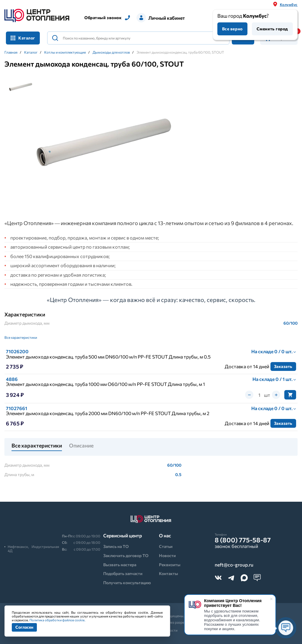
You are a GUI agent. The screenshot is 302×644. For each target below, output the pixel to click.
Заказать (283, 366)
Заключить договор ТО (126, 555)
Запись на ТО (116, 546)
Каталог (23, 38)
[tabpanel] (104, 143)
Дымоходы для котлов (111, 52)
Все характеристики (21, 337)
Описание (81, 446)
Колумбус (289, 4)
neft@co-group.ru (234, 565)
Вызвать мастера (120, 565)
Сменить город (272, 29)
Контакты (169, 573)
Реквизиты (170, 565)
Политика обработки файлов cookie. (58, 620)
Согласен (24, 627)
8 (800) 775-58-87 (243, 540)
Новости (167, 555)
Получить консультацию (127, 583)
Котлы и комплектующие (65, 52)
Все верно (232, 29)
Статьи (166, 546)
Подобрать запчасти (123, 573)
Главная (11, 52)
